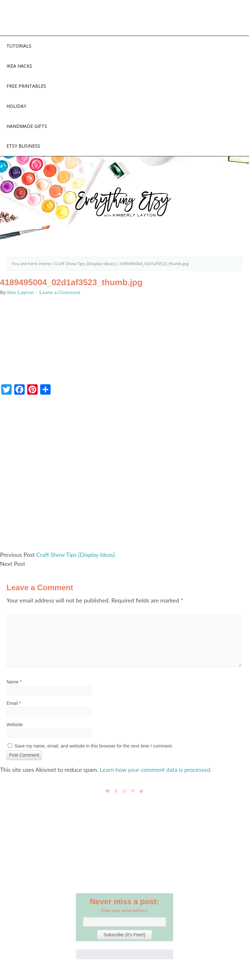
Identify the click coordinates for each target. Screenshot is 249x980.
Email (14, 703)
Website (15, 725)
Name (14, 682)
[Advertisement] (124, 476)
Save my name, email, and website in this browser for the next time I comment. (94, 746)
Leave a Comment (60, 292)
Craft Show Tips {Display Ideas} (76, 555)
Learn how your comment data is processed (155, 770)
